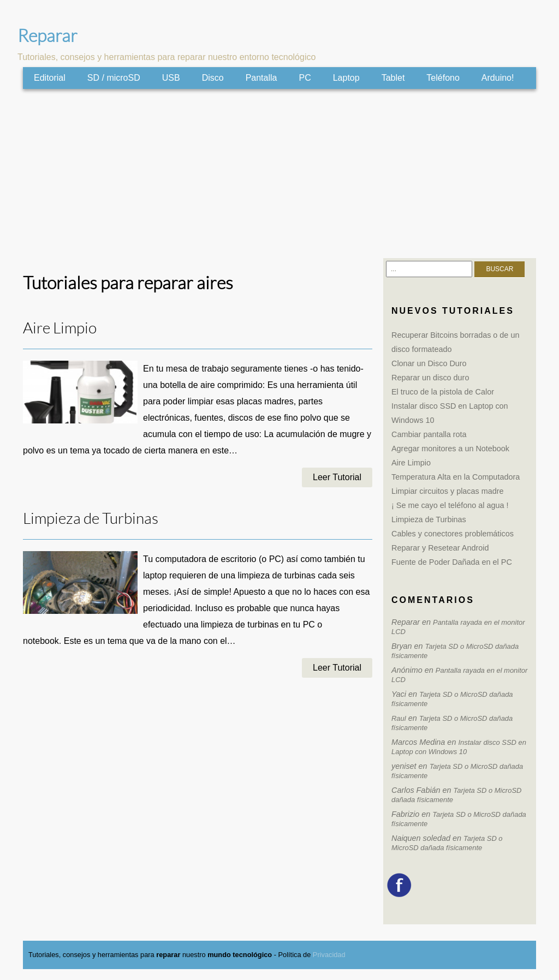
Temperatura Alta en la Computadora (456, 477)
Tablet (393, 78)
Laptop (346, 78)
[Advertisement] (279, 174)
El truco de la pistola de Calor (443, 392)
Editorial (50, 78)
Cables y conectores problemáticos (453, 534)
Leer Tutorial (337, 477)
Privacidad (329, 955)
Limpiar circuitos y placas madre (448, 491)
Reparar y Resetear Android (440, 548)
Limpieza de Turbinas (91, 519)
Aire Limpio (60, 328)
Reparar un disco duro (430, 378)
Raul (399, 718)
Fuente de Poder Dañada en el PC (452, 562)
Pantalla (261, 78)
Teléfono (443, 78)
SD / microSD (114, 78)
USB (171, 78)
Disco (213, 78)
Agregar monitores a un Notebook (450, 449)
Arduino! (498, 78)
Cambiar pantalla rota (429, 434)
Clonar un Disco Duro (429, 363)
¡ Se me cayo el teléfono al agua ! (450, 505)
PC (305, 78)
